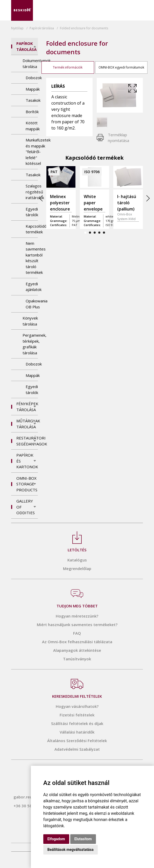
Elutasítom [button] (83, 839)
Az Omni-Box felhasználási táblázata (77, 642)
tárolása (42, 28)
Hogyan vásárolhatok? (77, 706)
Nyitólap (17, 28)
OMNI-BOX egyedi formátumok (121, 67)
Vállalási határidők (77, 732)
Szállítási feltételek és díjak (77, 723)
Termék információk (68, 67)
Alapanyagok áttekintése (77, 650)
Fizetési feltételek (77, 715)
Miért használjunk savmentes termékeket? (77, 625)
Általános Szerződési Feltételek (77, 741)
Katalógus (77, 560)
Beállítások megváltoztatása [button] (71, 850)
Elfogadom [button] (56, 839)
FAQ (77, 633)
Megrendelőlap (77, 568)
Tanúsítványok (77, 659)
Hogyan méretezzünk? (77, 616)
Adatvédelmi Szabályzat (77, 749)
